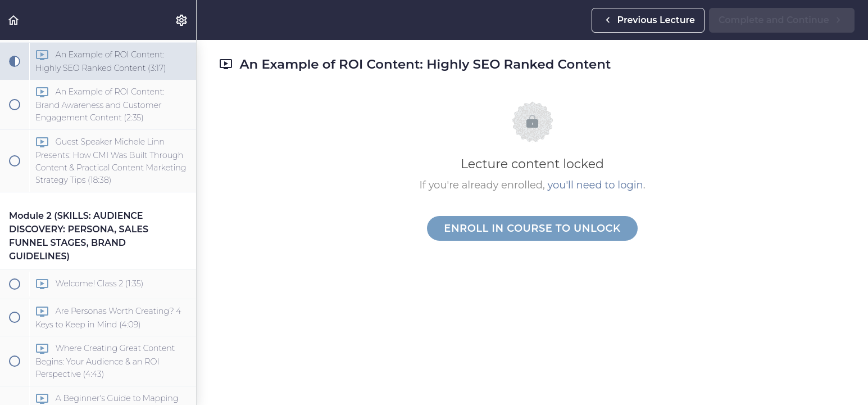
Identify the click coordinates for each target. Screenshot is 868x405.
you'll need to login (596, 185)
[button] (14, 20)
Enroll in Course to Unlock (532, 228)
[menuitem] (182, 20)
